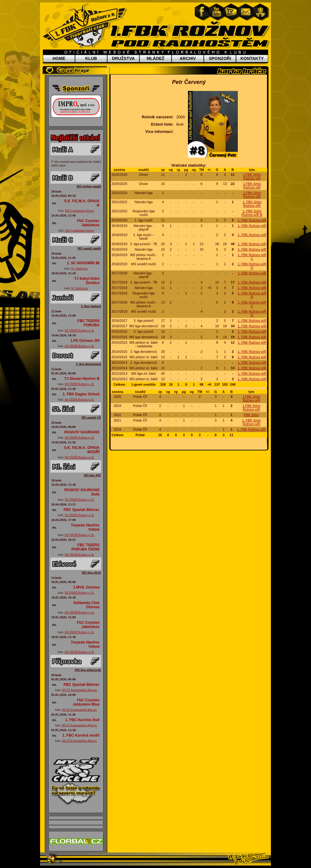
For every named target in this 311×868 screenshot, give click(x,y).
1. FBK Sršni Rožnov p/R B (252, 213)
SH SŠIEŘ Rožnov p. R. (80, 330)
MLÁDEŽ (155, 58)
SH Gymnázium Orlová (79, 211)
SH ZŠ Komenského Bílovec (80, 690)
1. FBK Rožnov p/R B (252, 295)
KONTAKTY (252, 58)
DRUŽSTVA (123, 58)
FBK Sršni (251, 415)
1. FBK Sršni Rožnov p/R (252, 204)
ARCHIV (188, 58)
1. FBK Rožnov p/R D (252, 266)
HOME (59, 58)
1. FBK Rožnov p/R (252, 220)
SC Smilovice (79, 268)
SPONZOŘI (220, 58)
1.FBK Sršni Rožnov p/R (252, 176)
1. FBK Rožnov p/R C (252, 257)
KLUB (91, 58)
